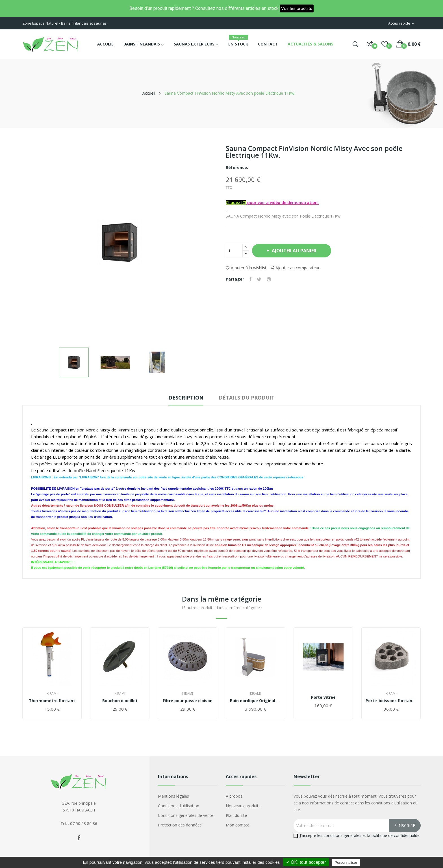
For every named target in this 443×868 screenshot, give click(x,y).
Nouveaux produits (243, 806)
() (385, 44)
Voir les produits (297, 8)
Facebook (79, 838)
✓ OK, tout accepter (306, 862)
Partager (251, 279)
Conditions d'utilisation (179, 806)
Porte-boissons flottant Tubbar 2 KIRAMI (391, 701)
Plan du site (236, 815)
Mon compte (238, 825)
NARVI (97, 464)
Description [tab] (184, 398)
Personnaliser (346, 862)
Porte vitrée (323, 697)
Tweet (260, 279)
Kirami (52, 694)
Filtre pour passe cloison (188, 701)
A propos (234, 796)
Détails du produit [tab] (248, 398)
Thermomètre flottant (52, 701)
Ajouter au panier (295, 251)
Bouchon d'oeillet (120, 701)
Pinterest (270, 279)
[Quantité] (234, 251)
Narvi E (93, 470)
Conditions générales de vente (186, 815)
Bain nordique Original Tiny (255, 701)
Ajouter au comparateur (295, 268)
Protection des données (180, 825)
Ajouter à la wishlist (246, 268)
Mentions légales (173, 796)
